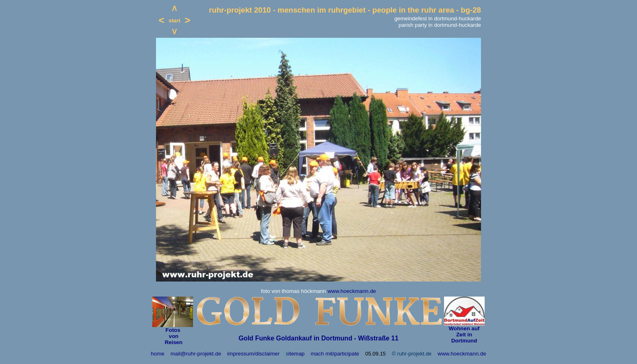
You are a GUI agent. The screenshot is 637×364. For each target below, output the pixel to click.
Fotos (173, 330)
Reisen (173, 342)
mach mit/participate (335, 354)
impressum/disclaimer (253, 354)
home (157, 354)
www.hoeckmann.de (352, 291)
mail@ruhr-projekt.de (196, 354)
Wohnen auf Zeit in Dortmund (464, 335)
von (173, 336)
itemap (297, 354)
